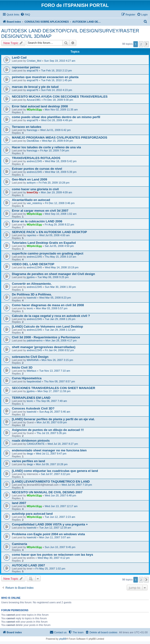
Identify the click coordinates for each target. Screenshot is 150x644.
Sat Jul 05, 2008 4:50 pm (59, 246)
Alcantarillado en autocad (31, 200)
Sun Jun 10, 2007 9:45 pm (60, 547)
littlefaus (31, 371)
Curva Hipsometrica (27, 378)
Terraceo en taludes (27, 127)
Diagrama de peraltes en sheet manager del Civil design (53, 274)
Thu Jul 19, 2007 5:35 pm (51, 433)
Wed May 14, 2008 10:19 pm (62, 267)
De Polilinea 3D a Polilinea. (32, 294)
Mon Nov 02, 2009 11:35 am (61, 110)
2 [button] (141, 44)
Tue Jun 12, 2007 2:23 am (60, 517)
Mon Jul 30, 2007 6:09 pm (52, 422)
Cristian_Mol (34, 61)
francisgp (32, 130)
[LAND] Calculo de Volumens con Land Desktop (47, 327)
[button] (146, 44)
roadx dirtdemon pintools (31, 441)
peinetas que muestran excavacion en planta (45, 77)
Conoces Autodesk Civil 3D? (33, 408)
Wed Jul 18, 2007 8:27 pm (63, 444)
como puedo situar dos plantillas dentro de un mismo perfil (56, 117)
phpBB (63, 639)
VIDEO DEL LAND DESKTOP (33, 264)
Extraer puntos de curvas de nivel (37, 169)
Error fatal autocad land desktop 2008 (40, 106)
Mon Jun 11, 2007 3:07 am (55, 537)
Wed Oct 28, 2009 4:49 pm (57, 120)
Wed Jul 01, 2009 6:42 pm (55, 130)
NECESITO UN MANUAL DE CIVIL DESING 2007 (47, 492)
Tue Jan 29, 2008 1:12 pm (60, 330)
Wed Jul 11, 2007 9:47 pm (51, 454)
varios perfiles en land (28, 461)
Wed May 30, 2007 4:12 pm (54, 558)
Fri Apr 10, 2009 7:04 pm (55, 150)
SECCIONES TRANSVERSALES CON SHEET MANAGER (53, 388)
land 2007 (19, 503)
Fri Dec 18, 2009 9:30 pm (58, 100)
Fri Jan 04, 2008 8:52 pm (59, 350)
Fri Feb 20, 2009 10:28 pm (54, 183)
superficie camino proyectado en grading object (48, 253)
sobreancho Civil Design (30, 357)
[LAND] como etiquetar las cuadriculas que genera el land (55, 471)
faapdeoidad (34, 381)
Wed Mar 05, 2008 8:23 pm (55, 298)
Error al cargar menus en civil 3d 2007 (40, 211)
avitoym (31, 183)
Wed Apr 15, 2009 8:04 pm (58, 141)
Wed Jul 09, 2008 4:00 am (54, 235)
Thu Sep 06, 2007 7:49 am (52, 401)
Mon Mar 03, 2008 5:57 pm (52, 308)
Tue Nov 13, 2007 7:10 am (55, 371)
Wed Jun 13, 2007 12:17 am (61, 506)
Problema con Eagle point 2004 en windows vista (48, 534)
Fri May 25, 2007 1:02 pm (50, 569)
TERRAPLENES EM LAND (31, 398)
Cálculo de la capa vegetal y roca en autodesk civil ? (51, 316)
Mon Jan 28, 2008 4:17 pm (61, 340)
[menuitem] (25, 15)
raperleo (31, 235)
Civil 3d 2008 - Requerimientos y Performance (46, 337)
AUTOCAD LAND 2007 (28, 565)
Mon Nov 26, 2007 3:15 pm (57, 360)
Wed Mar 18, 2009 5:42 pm (61, 161)
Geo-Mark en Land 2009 (29, 179)
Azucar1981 (34, 100)
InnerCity (32, 192)
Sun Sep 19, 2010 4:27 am (60, 61)
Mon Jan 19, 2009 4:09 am (56, 192)
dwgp (30, 454)
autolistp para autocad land (32, 514)
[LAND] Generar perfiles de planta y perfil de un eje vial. (53, 419)
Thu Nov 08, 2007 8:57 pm (59, 381)
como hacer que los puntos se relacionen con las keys (53, 555)
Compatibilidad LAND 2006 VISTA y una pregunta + (50, 524)
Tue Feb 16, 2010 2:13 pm (56, 70)
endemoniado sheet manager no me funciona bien (49, 450)
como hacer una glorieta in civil (35, 189)
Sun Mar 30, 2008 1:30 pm (60, 287)
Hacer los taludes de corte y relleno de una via (46, 147)
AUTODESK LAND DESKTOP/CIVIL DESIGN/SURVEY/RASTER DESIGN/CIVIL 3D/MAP (70, 33)
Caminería (19, 544)
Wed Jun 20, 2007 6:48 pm (60, 495)
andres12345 (34, 161)
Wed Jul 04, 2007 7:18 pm (77, 485)
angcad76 (32, 70)
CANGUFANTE (36, 444)
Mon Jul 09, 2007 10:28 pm (52, 464)
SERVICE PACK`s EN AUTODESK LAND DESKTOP (49, 232)
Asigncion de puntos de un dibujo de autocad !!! (48, 430)
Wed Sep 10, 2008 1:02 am (61, 214)
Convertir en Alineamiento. (32, 284)
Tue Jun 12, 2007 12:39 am (55, 528)
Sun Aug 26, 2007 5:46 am (55, 412)
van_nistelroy (34, 203)
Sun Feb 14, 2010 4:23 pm (57, 90)
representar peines (26, 67)
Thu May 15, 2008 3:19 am (60, 257)
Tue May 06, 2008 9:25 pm (53, 277)
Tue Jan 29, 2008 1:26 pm (60, 319)
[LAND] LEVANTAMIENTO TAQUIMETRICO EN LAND (51, 482)
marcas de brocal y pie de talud (35, 87)
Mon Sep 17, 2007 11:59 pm (54, 391)
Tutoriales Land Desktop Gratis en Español (44, 243)
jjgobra (31, 277)
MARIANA (33, 360)
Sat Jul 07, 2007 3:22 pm (55, 474)
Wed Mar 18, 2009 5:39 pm (61, 172)
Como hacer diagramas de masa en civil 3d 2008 (48, 305)
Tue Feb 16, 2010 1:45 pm (56, 80)
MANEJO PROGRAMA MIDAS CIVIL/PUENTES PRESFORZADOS (60, 137)
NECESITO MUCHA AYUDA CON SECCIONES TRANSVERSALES (60, 97)
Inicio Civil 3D (22, 367)
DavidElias (33, 141)
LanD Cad (19, 57)
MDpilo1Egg (34, 110)
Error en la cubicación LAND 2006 (37, 221)
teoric (30, 308)
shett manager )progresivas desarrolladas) (44, 347)
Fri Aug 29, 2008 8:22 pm (59, 225)
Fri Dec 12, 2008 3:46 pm (60, 203)
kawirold (31, 298)
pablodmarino (35, 340)
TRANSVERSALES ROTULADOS (36, 158)
